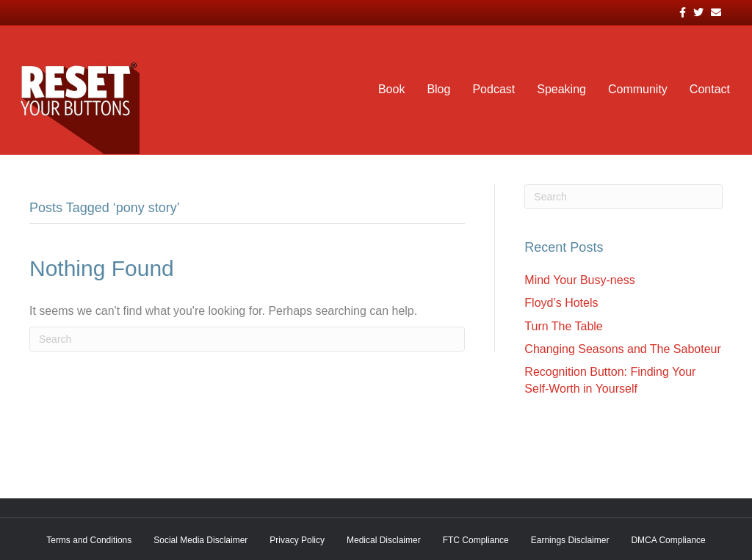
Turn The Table (563, 326)
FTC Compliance (476, 540)
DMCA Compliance (668, 540)
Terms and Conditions (89, 540)
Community (638, 89)
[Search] (247, 339)
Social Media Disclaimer (200, 540)
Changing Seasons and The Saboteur (622, 349)
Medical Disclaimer (384, 540)
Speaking (561, 89)
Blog (438, 89)
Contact (710, 89)
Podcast (493, 89)
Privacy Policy (297, 540)
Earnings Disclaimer (570, 540)
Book (391, 89)
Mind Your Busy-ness (579, 280)
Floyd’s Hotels (561, 303)
